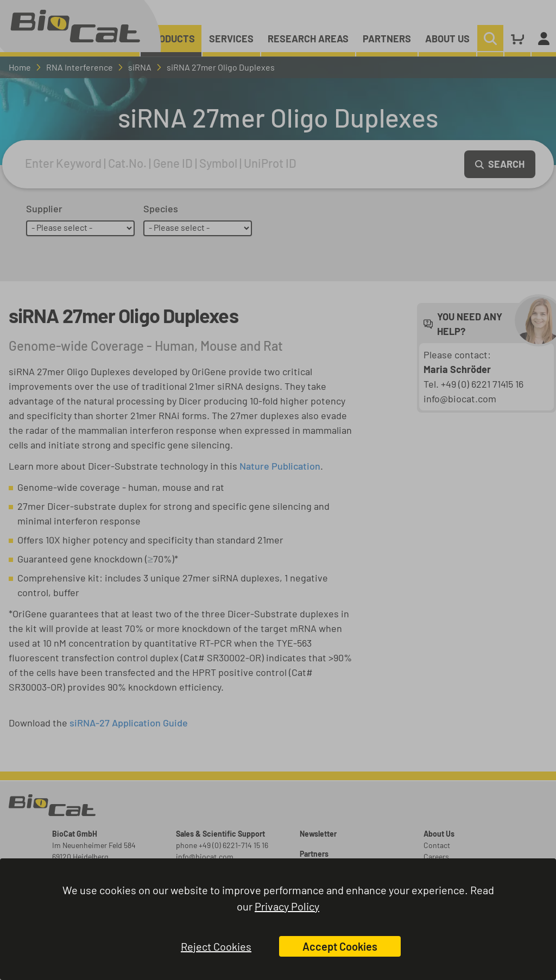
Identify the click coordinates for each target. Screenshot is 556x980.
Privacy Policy (287, 906)
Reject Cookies (216, 946)
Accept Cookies (340, 946)
